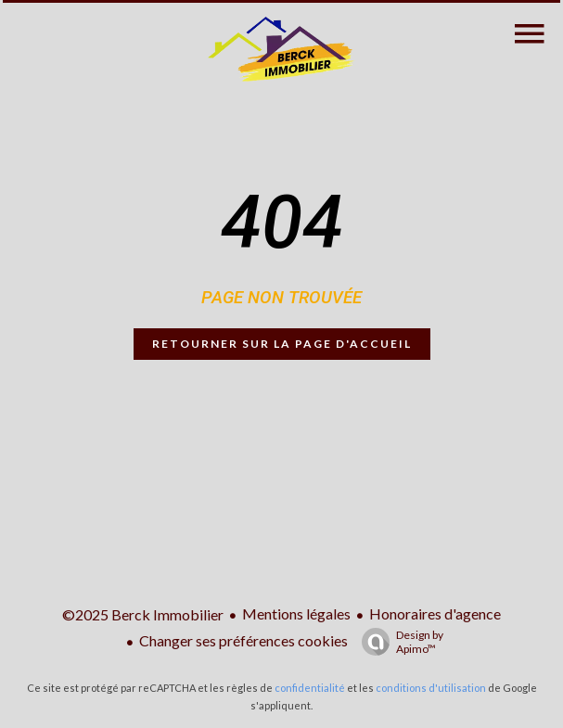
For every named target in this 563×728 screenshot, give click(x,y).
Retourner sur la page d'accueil (282, 344)
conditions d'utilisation (431, 688)
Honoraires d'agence (435, 613)
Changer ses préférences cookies (243, 640)
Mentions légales (296, 613)
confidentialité (310, 688)
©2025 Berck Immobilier (143, 614)
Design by (398, 642)
